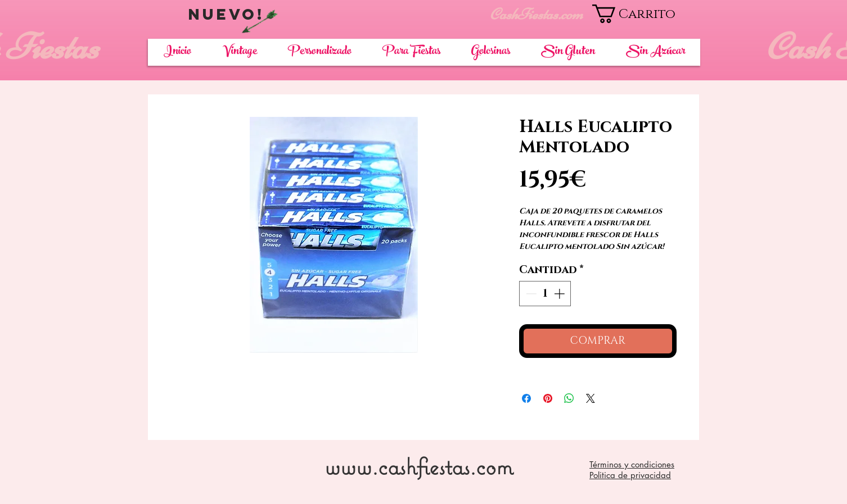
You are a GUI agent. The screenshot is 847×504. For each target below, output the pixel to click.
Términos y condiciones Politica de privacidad (632, 470)
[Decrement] (530, 294)
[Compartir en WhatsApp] (569, 398)
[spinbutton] (545, 294)
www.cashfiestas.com (419, 466)
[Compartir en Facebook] (526, 398)
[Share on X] (591, 398)
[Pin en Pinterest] (548, 398)
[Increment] (560, 294)
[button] (646, 14)
